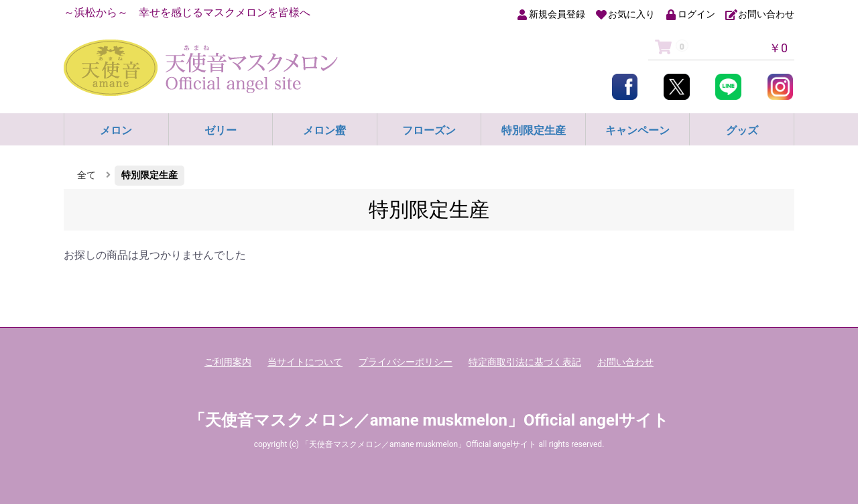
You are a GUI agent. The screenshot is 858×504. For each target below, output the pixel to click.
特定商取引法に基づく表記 (525, 362)
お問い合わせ (625, 362)
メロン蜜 (324, 130)
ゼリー (221, 130)
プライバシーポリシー (406, 362)
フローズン (429, 130)
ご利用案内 (228, 362)
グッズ (742, 130)
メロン (116, 130)
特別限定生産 (534, 130)
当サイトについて (305, 362)
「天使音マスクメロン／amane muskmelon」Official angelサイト (429, 420)
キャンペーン (637, 130)
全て (86, 175)
